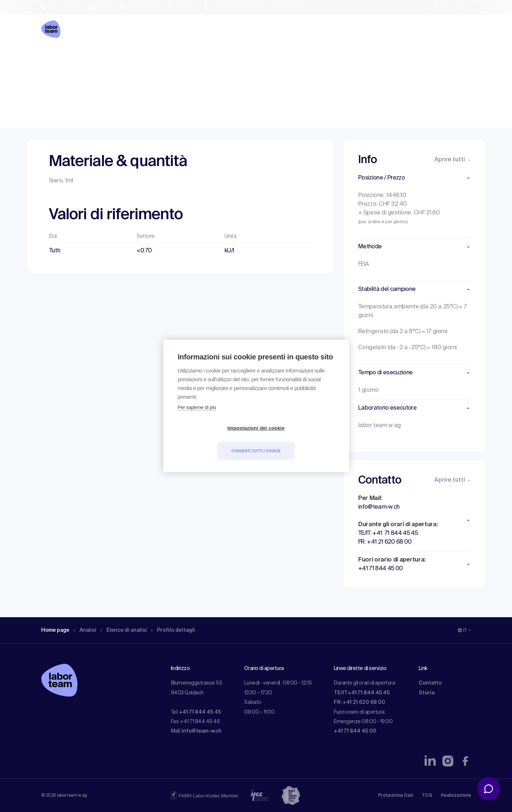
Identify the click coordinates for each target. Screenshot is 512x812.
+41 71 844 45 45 (200, 712)
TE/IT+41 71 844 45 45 (362, 693)
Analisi (90, 56)
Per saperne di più (197, 419)
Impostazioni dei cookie (214, 440)
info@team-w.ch (202, 731)
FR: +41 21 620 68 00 (359, 702)
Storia (427, 693)
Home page (57, 56)
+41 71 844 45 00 (355, 731)
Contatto (430, 683)
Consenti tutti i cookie (298, 439)
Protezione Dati (396, 796)
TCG (427, 796)
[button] (415, 178)
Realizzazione (456, 796)
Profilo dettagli (186, 56)
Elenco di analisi (132, 56)
